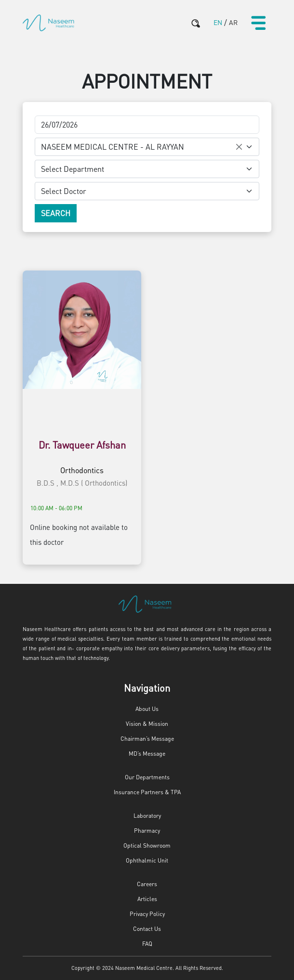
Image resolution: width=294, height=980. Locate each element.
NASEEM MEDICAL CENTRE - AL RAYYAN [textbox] (113, 147)
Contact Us (147, 929)
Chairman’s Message (147, 739)
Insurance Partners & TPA (147, 792)
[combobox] (147, 147)
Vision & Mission (147, 724)
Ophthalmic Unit (147, 860)
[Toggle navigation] (258, 23)
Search (56, 213)
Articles (147, 899)
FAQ (147, 944)
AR (233, 22)
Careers (147, 884)
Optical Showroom (147, 845)
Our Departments (147, 777)
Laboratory (147, 816)
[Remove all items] (239, 147)
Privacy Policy (147, 914)
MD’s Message (147, 754)
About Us (147, 709)
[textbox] (141, 169)
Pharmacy (147, 831)
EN (218, 22)
